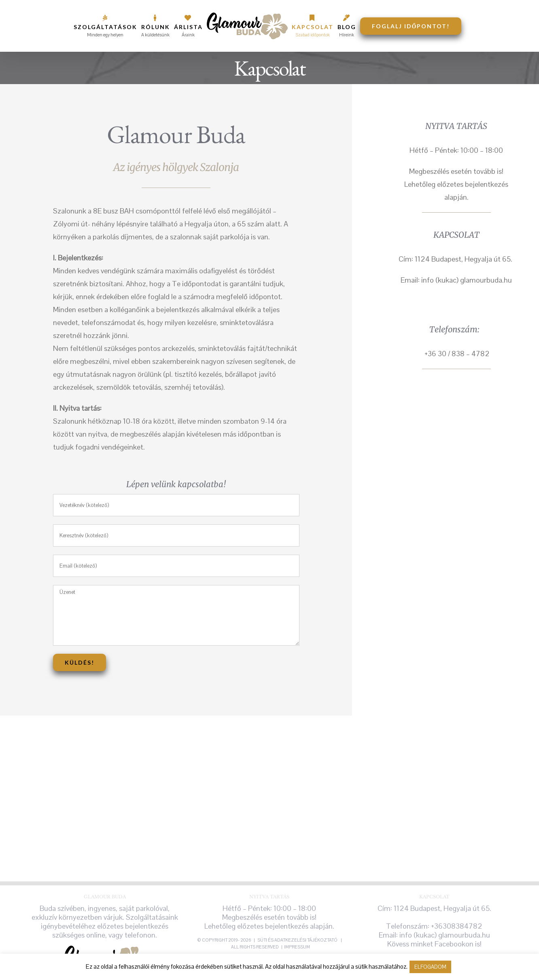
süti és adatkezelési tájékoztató (298, 940)
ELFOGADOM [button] (430, 967)
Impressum (297, 947)
